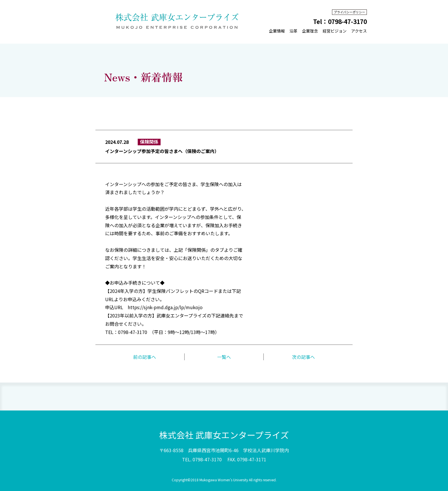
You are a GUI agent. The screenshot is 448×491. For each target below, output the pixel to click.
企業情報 (277, 31)
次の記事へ (303, 357)
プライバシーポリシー (349, 12)
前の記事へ (145, 357)
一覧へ (224, 357)
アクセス (359, 31)
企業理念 (310, 31)
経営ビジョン (335, 31)
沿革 (293, 31)
